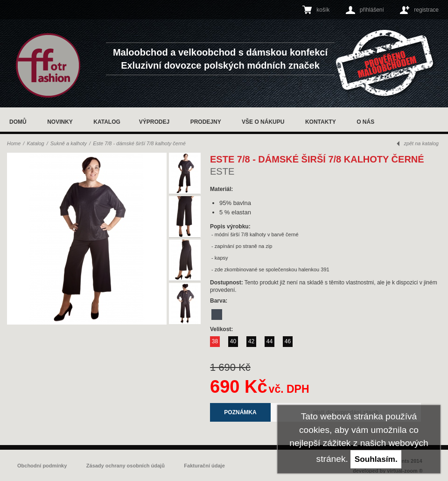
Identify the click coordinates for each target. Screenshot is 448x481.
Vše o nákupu (263, 122)
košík (323, 10)
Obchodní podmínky (42, 466)
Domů (18, 122)
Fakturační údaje (204, 466)
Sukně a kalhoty (69, 143)
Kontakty (321, 122)
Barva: (220, 301)
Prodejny (206, 122)
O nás (365, 122)
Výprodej (154, 122)
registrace (426, 10)
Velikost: (222, 329)
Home (14, 143)
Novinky (60, 122)
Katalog (107, 122)
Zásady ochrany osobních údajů (126, 466)
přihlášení (372, 10)
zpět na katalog (421, 143)
